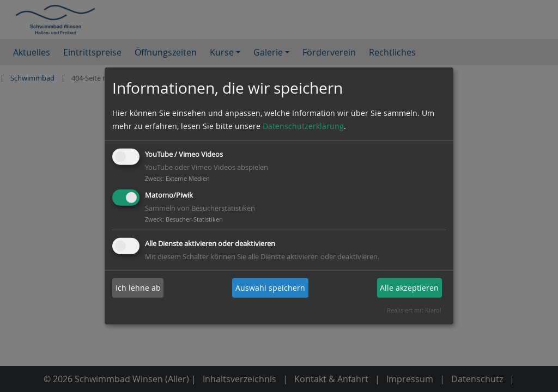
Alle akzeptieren (409, 288)
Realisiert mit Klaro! (414, 310)
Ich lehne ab (138, 288)
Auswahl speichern (270, 288)
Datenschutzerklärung (303, 126)
